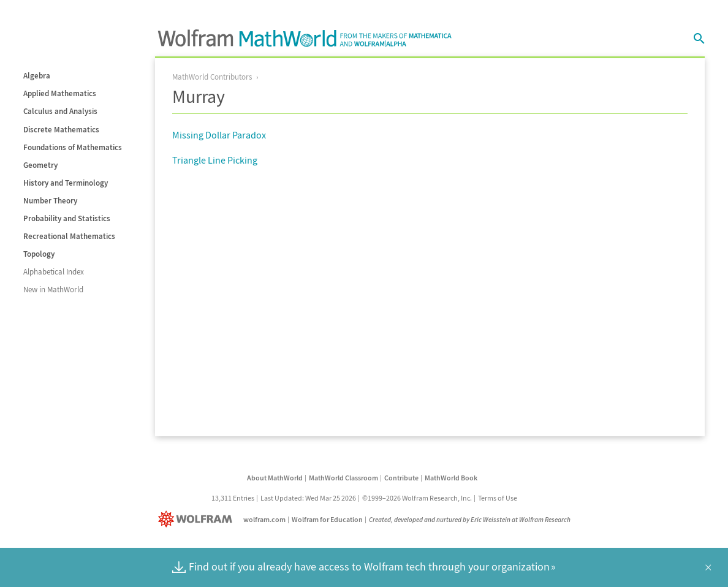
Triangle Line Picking (215, 160)
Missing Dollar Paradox (219, 135)
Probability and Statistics (67, 218)
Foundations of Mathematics (73, 147)
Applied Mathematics (60, 93)
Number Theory (50, 201)
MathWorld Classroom (343, 478)
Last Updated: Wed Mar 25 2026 (308, 498)
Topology (39, 254)
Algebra (37, 76)
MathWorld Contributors (212, 77)
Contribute (401, 478)
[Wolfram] (198, 519)
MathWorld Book (451, 478)
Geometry (40, 165)
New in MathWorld (53, 290)
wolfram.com (264, 519)
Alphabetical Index (54, 272)
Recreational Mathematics (69, 236)
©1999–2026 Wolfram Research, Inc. (417, 498)
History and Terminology (66, 183)
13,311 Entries (233, 498)
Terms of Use (498, 498)
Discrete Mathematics (61, 130)
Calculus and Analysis (60, 111)
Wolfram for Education (327, 519)
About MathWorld (275, 478)
